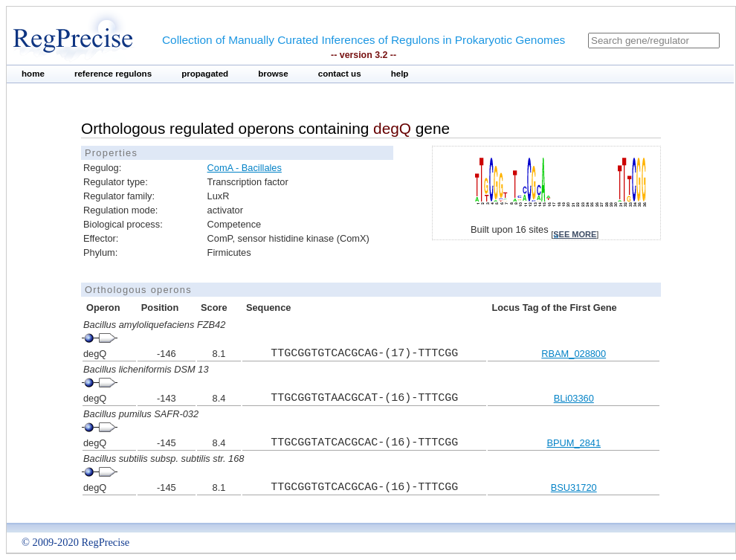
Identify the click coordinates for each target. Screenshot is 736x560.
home (33, 74)
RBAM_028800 (574, 354)
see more (575, 234)
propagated (205, 74)
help (400, 74)
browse (273, 74)
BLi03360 (574, 398)
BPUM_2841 (574, 443)
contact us (340, 74)
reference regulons (113, 74)
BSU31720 (574, 487)
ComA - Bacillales (245, 168)
